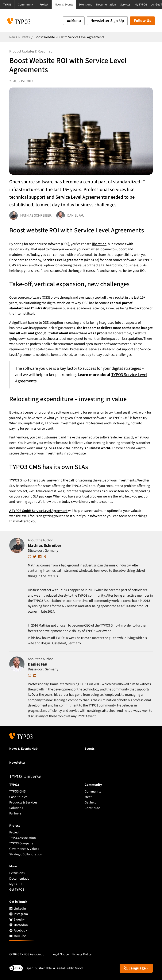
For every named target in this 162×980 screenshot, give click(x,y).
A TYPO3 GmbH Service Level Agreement (39, 511)
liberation (99, 244)
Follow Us (142, 21)
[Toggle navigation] (74, 21)
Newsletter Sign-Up (107, 21)
